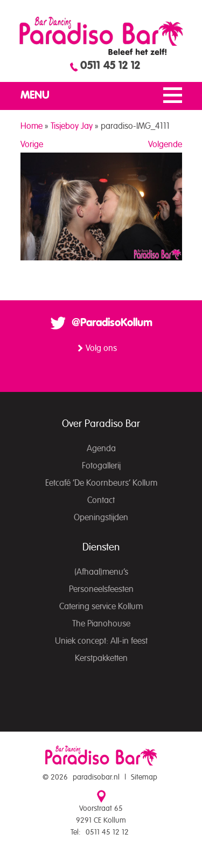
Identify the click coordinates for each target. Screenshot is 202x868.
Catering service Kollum (101, 607)
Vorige (32, 144)
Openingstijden (101, 518)
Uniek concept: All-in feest (101, 641)
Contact (101, 500)
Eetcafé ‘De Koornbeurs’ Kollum (101, 483)
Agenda (101, 449)
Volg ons (101, 348)
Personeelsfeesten (101, 589)
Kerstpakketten (101, 658)
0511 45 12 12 (110, 66)
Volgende (165, 144)
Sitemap (144, 777)
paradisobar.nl (96, 777)
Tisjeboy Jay (72, 126)
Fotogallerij (101, 466)
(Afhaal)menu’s (101, 572)
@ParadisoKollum (112, 323)
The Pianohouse (101, 624)
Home (32, 126)
